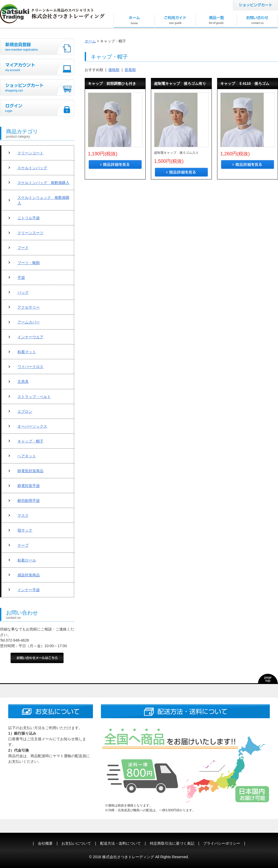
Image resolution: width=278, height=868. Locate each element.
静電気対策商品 (30, 471)
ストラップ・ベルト (34, 397)
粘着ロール (27, 560)
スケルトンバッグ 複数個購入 (43, 183)
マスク (23, 515)
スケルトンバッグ (32, 168)
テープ (23, 545)
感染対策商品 (29, 575)
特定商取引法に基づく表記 (172, 843)
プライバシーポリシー (222, 843)
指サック (25, 530)
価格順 (114, 70)
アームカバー (29, 322)
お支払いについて (76, 843)
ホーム (90, 41)
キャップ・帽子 (30, 441)
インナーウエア (30, 337)
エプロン (25, 411)
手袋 (21, 278)
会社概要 (45, 843)
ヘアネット (27, 456)
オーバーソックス (32, 426)
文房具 (23, 382)
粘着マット (27, 352)
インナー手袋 (29, 590)
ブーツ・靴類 (29, 263)
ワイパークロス (30, 367)
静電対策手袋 (29, 486)
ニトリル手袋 (29, 218)
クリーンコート (30, 153)
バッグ (23, 292)
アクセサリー (29, 307)
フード (23, 248)
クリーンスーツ (30, 233)
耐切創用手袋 (29, 501)
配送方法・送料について (120, 843)
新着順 (130, 70)
